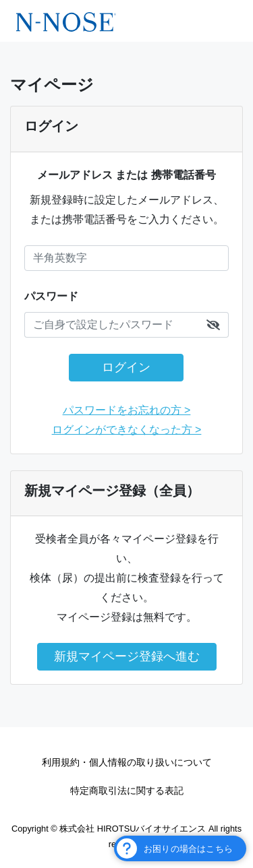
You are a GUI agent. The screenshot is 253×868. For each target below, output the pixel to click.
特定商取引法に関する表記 (127, 790)
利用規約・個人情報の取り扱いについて (127, 762)
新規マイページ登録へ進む (127, 656)
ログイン (126, 367)
